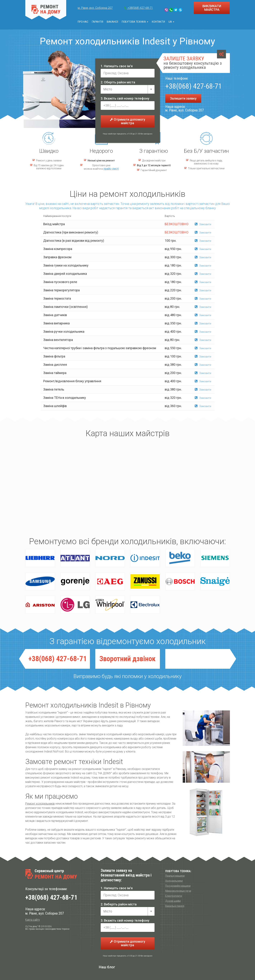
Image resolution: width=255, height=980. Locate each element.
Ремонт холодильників (40, 804)
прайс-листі (111, 169)
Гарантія (98, 22)
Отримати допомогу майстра (128, 121)
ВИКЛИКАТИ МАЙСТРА (212, 8)
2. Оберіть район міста (118, 82)
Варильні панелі (175, 906)
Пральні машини (175, 876)
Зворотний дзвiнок (127, 659)
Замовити (203, 224)
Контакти (158, 22)
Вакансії (112, 22)
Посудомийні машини (178, 886)
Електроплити (174, 896)
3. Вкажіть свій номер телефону (125, 98)
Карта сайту (33, 920)
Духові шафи (173, 901)
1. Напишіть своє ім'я (117, 66)
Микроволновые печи (178, 891)
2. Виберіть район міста (119, 904)
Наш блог (107, 967)
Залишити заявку (183, 98)
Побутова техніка (135, 22)
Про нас (83, 22)
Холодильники (174, 881)
